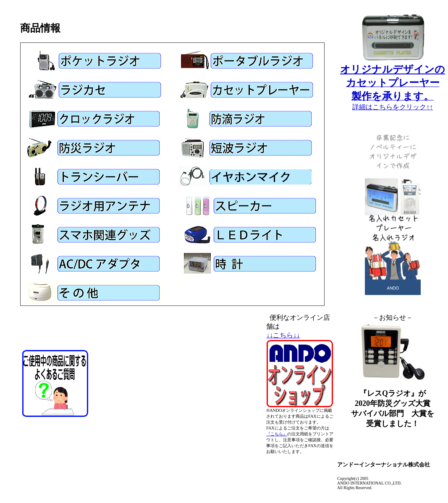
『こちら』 (277, 434)
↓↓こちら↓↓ (283, 335)
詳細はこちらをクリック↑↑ (393, 107)
